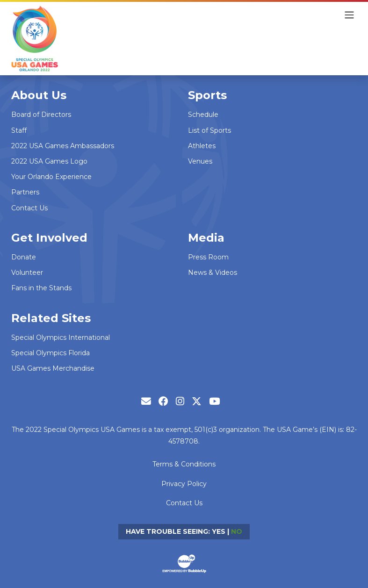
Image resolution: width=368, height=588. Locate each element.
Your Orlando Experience (51, 177)
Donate (24, 257)
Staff (19, 130)
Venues (200, 161)
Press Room (208, 257)
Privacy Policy (184, 484)
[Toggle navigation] (349, 15)
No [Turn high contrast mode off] (237, 531)
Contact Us (29, 208)
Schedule (203, 115)
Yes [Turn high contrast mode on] (219, 531)
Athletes (202, 146)
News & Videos (213, 272)
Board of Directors (41, 115)
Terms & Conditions (184, 464)
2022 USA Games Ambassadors (63, 146)
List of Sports (209, 130)
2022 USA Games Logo (49, 161)
